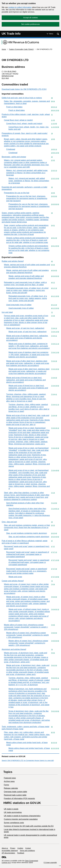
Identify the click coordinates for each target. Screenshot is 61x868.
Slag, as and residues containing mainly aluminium (27, 533)
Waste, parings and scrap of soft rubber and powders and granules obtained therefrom (27, 266)
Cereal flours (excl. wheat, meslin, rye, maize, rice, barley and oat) (29, 128)
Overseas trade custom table (15, 792)
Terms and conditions (27, 851)
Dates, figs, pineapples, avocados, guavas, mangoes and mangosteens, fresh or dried (27, 102)
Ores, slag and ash (9, 522)
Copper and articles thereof (13, 581)
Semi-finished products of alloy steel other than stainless (25, 504)
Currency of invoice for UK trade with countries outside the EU (29, 826)
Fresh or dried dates (14, 107)
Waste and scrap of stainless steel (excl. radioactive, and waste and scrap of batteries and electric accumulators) (27, 338)
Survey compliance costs (14, 823)
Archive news (9, 781)
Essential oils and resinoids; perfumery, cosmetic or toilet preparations (24, 188)
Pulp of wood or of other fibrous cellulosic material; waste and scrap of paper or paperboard (25, 542)
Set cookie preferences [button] (31, 24)
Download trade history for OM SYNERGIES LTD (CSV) (24, 89)
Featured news (10, 778)
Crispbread (11, 149)
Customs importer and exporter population (21, 819)
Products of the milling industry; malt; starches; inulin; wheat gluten (26, 116)
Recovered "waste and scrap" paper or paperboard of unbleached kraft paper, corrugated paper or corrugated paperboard (28, 554)
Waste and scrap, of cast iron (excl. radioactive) (25, 328)
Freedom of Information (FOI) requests (19, 798)
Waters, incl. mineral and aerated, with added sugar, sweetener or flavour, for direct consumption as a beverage (27, 173)
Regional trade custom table (15, 795)
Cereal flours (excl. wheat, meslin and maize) (24, 124)
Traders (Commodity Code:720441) (21, 49)
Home (4, 49)
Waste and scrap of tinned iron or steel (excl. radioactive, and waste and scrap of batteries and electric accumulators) (26, 380)
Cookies (20, 848)
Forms (6, 785)
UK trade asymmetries (13, 812)
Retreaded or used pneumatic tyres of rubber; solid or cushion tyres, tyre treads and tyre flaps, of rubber (25, 284)
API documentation (8, 853)
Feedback (21, 853)
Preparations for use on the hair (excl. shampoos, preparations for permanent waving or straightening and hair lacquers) (27, 198)
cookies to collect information (20, 7)
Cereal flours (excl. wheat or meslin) (18, 120)
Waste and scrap (15, 577)
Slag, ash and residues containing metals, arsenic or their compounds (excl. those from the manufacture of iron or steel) (27, 528)
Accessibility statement (10, 851)
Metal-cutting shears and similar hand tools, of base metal (27, 744)
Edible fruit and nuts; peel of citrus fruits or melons (22, 98)
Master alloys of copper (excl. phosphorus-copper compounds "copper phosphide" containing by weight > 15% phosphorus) (26, 627)
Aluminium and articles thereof (14, 649)
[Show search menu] (58, 34)
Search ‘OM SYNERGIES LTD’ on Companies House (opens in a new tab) (28, 760)
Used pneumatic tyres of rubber (19, 305)
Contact (28, 848)
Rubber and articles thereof (13, 261)
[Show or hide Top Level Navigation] (50, 34)
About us (5, 848)
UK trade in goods (11, 809)
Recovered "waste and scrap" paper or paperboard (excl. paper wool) (27, 548)
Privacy (13, 848)
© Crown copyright (50, 863)
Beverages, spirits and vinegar (14, 157)
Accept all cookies (30, 18)
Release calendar (11, 788)
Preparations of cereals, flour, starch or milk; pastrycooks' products (25, 134)
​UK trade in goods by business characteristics (22, 816)
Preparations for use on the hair (17, 193)
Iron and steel (7, 312)
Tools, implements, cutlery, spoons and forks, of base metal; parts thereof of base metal (26, 728)
